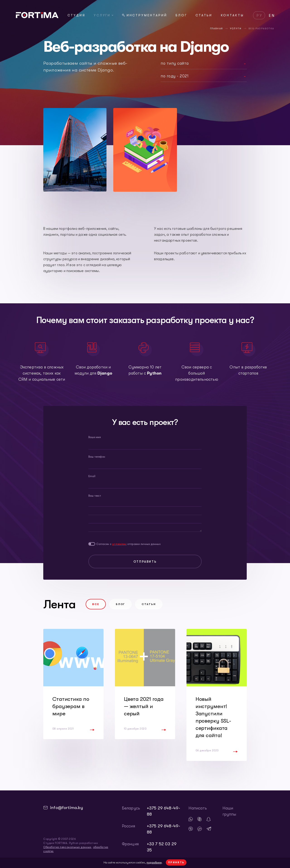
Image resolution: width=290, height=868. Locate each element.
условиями (120, 544)
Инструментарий (145, 15)
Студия (76, 15)
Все (96, 604)
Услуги (104, 15)
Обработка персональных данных (67, 847)
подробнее (154, 862)
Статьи (204, 15)
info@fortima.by (66, 808)
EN (272, 16)
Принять (176, 862)
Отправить (145, 562)
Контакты (232, 15)
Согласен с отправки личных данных (128, 544)
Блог (181, 15)
